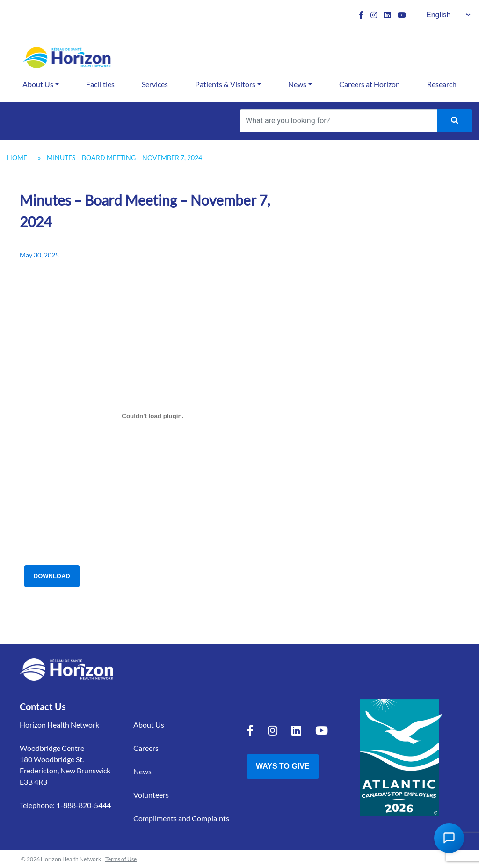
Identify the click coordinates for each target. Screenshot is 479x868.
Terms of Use (121, 859)
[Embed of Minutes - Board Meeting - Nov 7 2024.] (153, 416)
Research (442, 84)
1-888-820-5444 (83, 805)
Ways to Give (283, 766)
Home (17, 158)
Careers (146, 748)
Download (52, 576)
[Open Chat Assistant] (449, 838)
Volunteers (151, 795)
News (297, 84)
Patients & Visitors (225, 84)
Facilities (100, 84)
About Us (38, 84)
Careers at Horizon (370, 84)
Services (155, 84)
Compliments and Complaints (181, 818)
